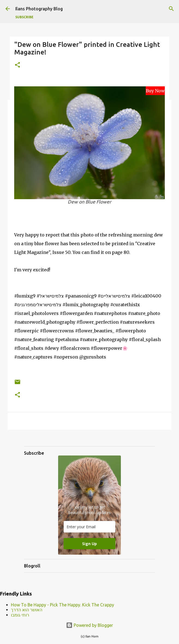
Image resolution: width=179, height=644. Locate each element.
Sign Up (89, 544)
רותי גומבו (20, 615)
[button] (17, 65)
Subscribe (24, 17)
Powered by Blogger (89, 625)
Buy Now (155, 91)
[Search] (171, 9)
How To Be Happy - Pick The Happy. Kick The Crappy (62, 605)
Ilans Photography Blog (39, 9)
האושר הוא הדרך (27, 610)
